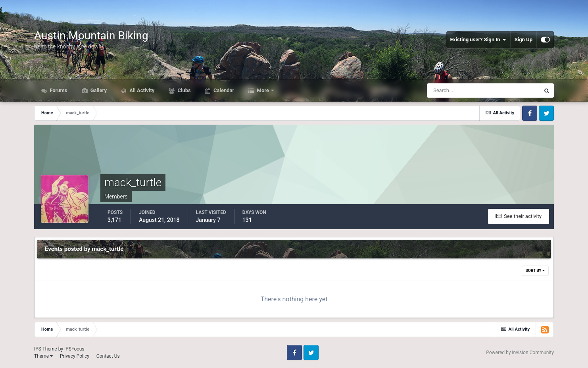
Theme (43, 356)
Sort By (535, 271)
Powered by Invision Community (520, 353)
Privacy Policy (75, 356)
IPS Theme (46, 349)
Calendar (223, 90)
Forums (58, 90)
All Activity (141, 90)
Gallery (98, 90)
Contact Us (108, 356)
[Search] (459, 91)
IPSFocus (74, 349)
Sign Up (524, 39)
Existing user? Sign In (478, 40)
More (263, 90)
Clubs (183, 90)
